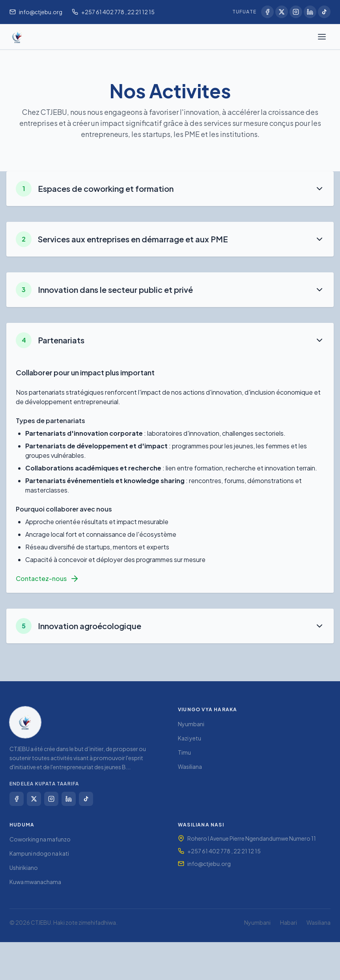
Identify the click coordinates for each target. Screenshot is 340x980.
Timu (184, 752)
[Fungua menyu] (322, 37)
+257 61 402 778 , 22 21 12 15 (224, 851)
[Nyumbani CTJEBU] (17, 37)
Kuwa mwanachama (35, 882)
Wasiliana (190, 766)
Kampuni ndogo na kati (39, 853)
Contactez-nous (48, 579)
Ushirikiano (24, 868)
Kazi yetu (190, 738)
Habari (289, 922)
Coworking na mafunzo (40, 839)
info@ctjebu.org (209, 864)
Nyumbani (191, 724)
